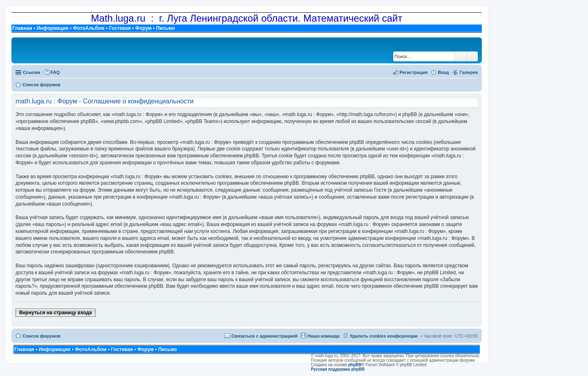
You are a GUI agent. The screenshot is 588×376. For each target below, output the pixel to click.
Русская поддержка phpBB (338, 369)
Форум (143, 28)
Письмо (165, 28)
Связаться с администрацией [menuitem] (265, 336)
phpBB (355, 365)
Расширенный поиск (472, 56)
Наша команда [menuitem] (323, 336)
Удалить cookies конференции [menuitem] (383, 336)
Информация (53, 28)
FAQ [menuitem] (55, 72)
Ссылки (32, 72)
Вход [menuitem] (443, 72)
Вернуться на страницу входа (56, 313)
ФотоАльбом (88, 28)
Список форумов (41, 336)
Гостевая (120, 28)
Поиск (461, 56)
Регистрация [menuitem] (414, 72)
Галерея (469, 72)
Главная (22, 28)
